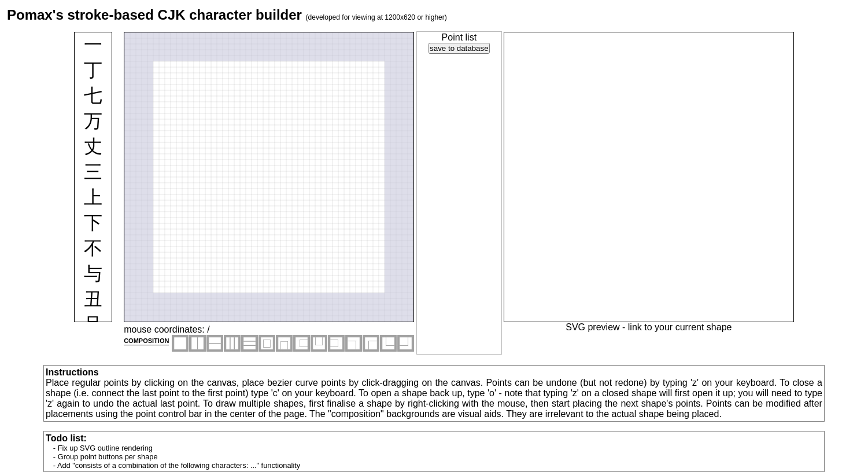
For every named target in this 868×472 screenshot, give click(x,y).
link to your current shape (680, 327)
